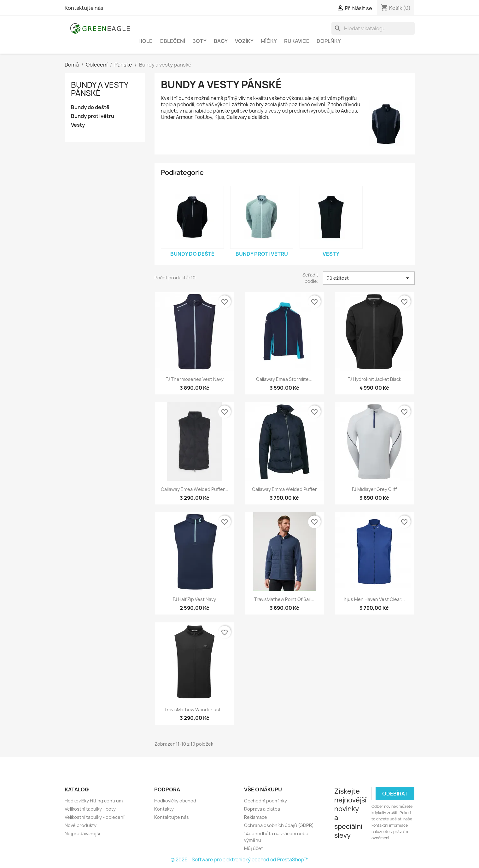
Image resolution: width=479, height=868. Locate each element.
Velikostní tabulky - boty (90, 809)
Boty (199, 41)
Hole (145, 41)
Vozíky (244, 41)
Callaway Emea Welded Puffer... (195, 489)
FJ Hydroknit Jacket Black (374, 379)
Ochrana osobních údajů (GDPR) (279, 825)
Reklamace (256, 817)
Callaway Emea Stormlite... (284, 379)
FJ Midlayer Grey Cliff (374, 489)
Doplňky (329, 41)
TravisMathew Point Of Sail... (284, 599)
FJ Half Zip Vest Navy (194, 599)
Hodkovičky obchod (175, 801)
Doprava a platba (262, 809)
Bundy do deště (90, 107)
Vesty (78, 125)
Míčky (269, 41)
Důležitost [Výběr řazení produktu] (369, 278)
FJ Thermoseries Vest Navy (195, 379)
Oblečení (172, 41)
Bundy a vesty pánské (99, 89)
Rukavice (297, 41)
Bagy (221, 41)
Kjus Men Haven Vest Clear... (374, 599)
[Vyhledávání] (373, 28)
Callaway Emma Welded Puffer (284, 489)
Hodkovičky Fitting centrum (94, 801)
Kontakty (164, 809)
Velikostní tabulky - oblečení (94, 817)
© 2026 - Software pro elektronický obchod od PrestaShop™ (240, 860)
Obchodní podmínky (266, 801)
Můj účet (254, 848)
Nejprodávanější (82, 833)
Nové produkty (81, 825)
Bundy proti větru (93, 116)
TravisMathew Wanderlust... (194, 710)
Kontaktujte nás (84, 8)
